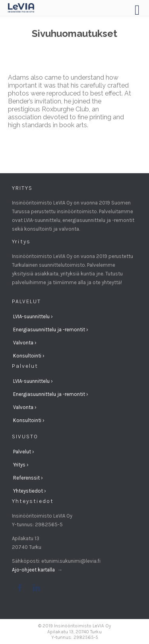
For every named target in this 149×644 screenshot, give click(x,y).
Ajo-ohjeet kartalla (34, 570)
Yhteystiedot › (30, 491)
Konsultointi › (29, 356)
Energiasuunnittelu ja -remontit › (51, 330)
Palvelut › (24, 452)
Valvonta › (25, 343)
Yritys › (21, 465)
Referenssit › (28, 478)
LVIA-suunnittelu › (33, 316)
